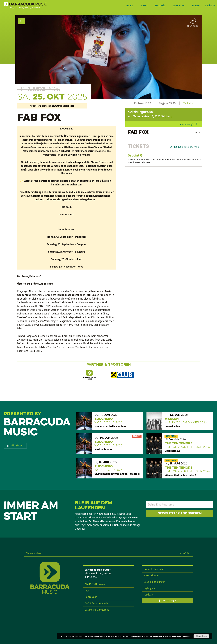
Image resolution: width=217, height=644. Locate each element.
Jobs (87, 591)
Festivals (160, 6)
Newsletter (179, 6)
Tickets (188, 103)
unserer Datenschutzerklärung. (177, 636)
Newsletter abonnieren (180, 513)
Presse (196, 6)
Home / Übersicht (154, 569)
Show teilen (193, 26)
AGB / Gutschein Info (96, 603)
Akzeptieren (201, 636)
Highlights (149, 588)
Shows (144, 6)
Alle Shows (17, 446)
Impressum (91, 597)
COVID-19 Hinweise (95, 584)
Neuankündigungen (154, 582)
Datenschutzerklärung (97, 610)
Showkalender (152, 576)
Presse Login (169, 601)
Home (130, 6)
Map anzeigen (187, 124)
